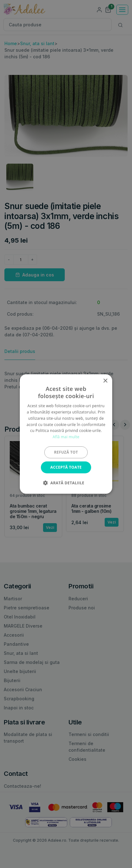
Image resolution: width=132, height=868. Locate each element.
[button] (66, 483)
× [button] (105, 381)
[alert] (66, 434)
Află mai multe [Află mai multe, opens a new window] (66, 437)
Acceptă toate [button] (66, 467)
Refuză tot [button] (66, 452)
